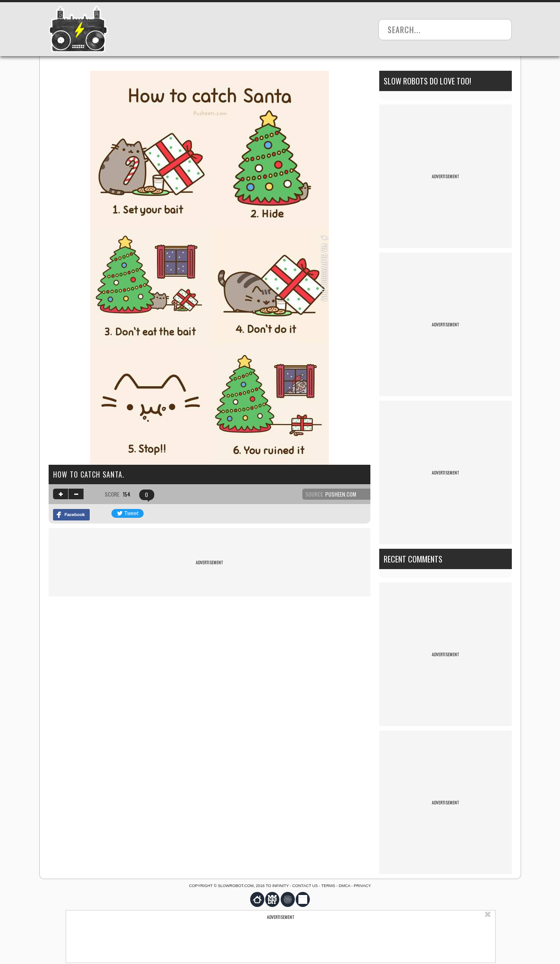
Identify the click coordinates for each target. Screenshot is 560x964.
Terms (328, 886)
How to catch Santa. (89, 474)
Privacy (362, 886)
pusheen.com (341, 494)
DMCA (344, 886)
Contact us (305, 886)
